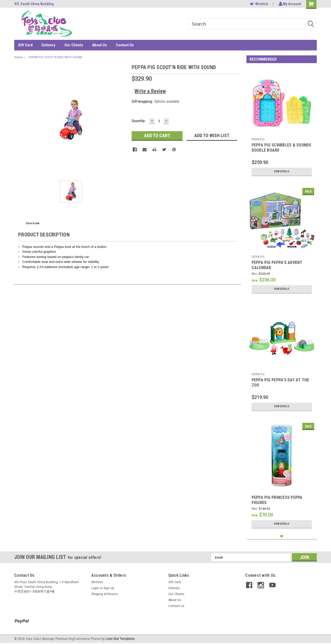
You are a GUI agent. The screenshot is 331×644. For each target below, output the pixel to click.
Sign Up (109, 588)
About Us (99, 45)
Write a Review (150, 91)
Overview (32, 223)
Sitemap (47, 639)
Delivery (48, 45)
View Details (282, 172)
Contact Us (125, 45)
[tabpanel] (282, 123)
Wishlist (258, 4)
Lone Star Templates (120, 639)
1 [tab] (282, 536)
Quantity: (139, 121)
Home (18, 57)
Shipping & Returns (105, 594)
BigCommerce (80, 639)
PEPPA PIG (258, 139)
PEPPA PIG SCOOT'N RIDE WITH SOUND (55, 57)
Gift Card (25, 45)
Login (95, 588)
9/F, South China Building (34, 4)
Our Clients (74, 45)
